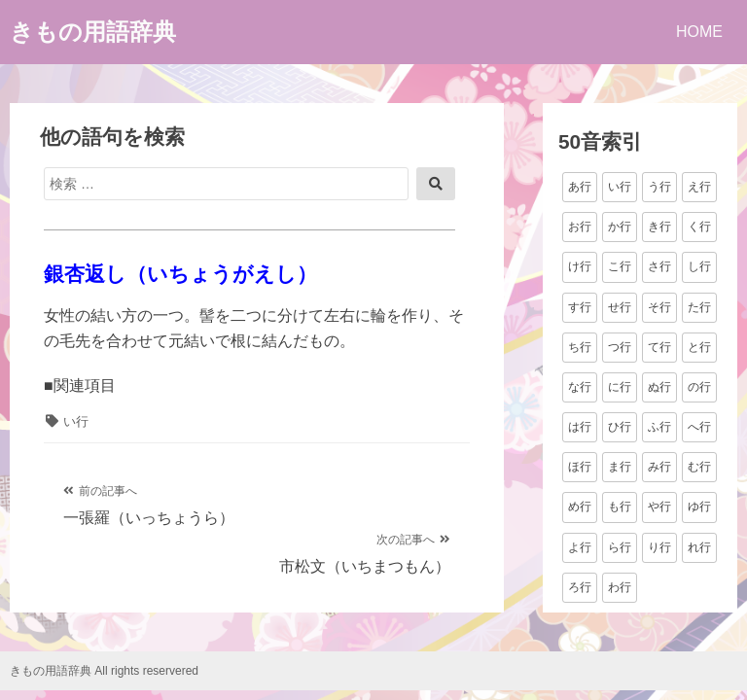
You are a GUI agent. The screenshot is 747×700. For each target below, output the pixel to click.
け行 (580, 266)
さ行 (659, 266)
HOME (699, 32)
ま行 (620, 467)
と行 (699, 347)
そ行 (659, 307)
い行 (76, 421)
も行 (620, 507)
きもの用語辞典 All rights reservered (104, 671)
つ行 (620, 347)
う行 (659, 187)
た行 (699, 307)
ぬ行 (659, 387)
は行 (580, 427)
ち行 (580, 347)
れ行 (699, 547)
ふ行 (659, 427)
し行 (699, 266)
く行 (699, 227)
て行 (659, 347)
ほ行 (580, 467)
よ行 (580, 547)
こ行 (620, 266)
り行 (659, 547)
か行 (620, 227)
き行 (659, 227)
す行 (580, 307)
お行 (580, 227)
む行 (699, 467)
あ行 (580, 187)
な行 (580, 387)
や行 (659, 507)
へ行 (699, 427)
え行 (699, 187)
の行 (699, 387)
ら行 (620, 547)
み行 (659, 467)
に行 (620, 387)
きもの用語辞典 (93, 32)
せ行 (620, 307)
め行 (580, 507)
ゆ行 (699, 507)
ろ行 (580, 587)
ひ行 (620, 427)
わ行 (620, 587)
